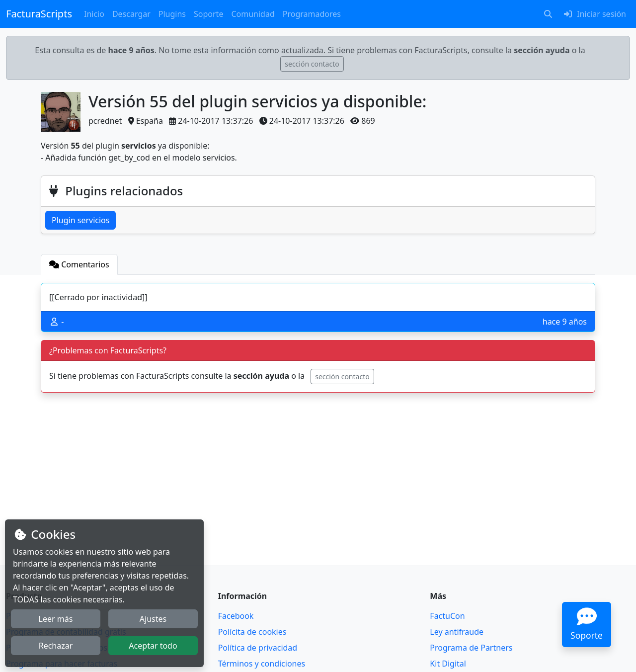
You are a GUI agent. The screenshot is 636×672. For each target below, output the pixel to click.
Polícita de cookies (252, 632)
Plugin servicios (80, 220)
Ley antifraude (457, 632)
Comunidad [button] (253, 14)
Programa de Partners (471, 648)
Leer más (56, 619)
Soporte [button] (208, 14)
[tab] (79, 264)
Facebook (236, 616)
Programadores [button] (312, 14)
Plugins (172, 14)
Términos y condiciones (262, 664)
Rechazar (56, 646)
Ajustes (153, 619)
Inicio (94, 14)
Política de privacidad (258, 648)
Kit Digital (448, 664)
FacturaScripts (39, 14)
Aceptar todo (153, 646)
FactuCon (447, 616)
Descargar (131, 14)
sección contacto (312, 64)
